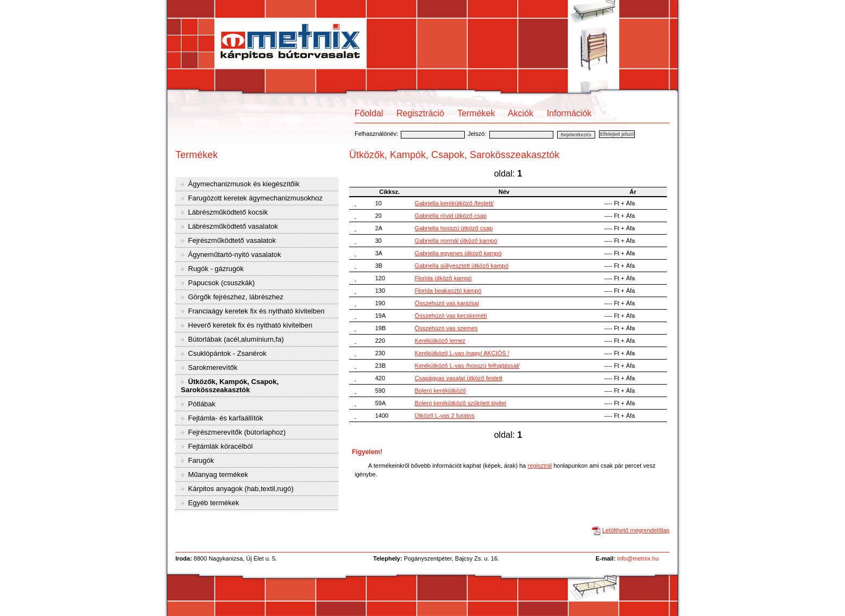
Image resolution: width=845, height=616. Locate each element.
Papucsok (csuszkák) (220, 283)
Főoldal (369, 113)
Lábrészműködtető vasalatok (232, 226)
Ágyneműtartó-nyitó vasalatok (234, 254)
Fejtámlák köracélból (220, 446)
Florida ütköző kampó (443, 278)
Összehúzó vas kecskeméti (451, 316)
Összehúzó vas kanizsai (447, 303)
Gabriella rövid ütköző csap (451, 216)
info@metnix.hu (638, 558)
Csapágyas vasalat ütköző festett (459, 378)
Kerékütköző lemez (440, 341)
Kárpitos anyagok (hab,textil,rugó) (240, 489)
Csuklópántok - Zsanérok (226, 353)
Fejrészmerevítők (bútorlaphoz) (236, 432)
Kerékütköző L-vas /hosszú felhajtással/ (467, 366)
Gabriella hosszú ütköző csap (454, 228)
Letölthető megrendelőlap (636, 530)
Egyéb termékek (213, 503)
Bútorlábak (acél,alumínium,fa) (235, 339)
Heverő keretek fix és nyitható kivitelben (250, 325)
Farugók (200, 460)
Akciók (521, 113)
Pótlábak (201, 404)
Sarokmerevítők (212, 367)
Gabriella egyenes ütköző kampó (458, 253)
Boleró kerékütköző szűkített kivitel (461, 403)
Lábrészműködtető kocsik (227, 212)
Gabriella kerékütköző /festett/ (455, 203)
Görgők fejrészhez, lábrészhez (235, 297)
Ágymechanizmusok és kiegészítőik (243, 184)
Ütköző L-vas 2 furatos (445, 416)
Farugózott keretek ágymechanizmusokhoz (254, 198)
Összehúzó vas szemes (446, 328)
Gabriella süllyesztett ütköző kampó (462, 266)
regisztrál (540, 466)
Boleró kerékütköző (440, 391)
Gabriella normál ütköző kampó (456, 241)
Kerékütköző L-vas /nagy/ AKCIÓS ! (462, 353)
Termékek (476, 113)
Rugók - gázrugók (215, 269)
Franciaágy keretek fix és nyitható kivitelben (256, 311)
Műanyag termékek (217, 474)
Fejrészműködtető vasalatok (231, 240)
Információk (569, 113)
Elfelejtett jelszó (617, 134)
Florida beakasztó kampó (448, 291)
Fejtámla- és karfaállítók (225, 418)
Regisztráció (420, 113)
